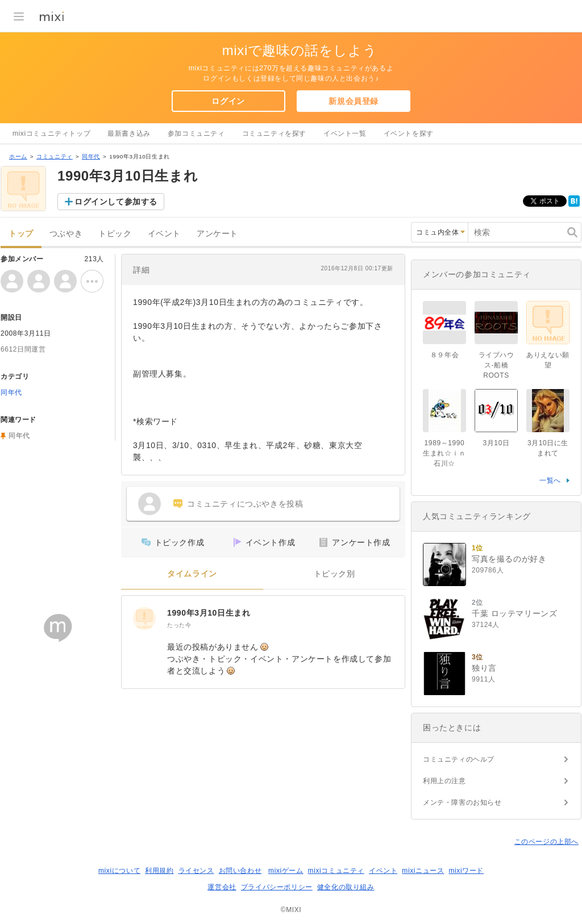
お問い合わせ (240, 871)
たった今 (179, 625)
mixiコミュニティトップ (51, 133)
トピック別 (334, 574)
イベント (164, 234)
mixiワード (466, 871)
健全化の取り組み (346, 887)
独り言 (484, 668)
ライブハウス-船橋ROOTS (496, 365)
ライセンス (196, 871)
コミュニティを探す (274, 133)
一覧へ (550, 480)
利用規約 (159, 871)
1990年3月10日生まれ (209, 613)
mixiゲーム (286, 871)
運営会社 (222, 887)
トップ (21, 234)
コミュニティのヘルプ (459, 759)
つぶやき (66, 234)
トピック (115, 234)
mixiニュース (423, 871)
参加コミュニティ (196, 133)
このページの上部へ (546, 842)
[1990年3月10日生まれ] (144, 618)
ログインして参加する (116, 202)
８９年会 (444, 355)
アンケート (217, 234)
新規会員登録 (354, 101)
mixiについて (119, 871)
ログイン (228, 101)
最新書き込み (129, 133)
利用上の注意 (444, 781)
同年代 (91, 156)
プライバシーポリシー (277, 887)
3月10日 (496, 443)
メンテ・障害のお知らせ (462, 802)
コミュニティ (55, 156)
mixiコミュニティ (336, 871)
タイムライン (192, 574)
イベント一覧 (345, 133)
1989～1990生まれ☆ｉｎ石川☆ (444, 453)
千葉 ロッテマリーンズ (515, 613)
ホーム (18, 156)
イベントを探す (409, 133)
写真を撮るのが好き (509, 559)
